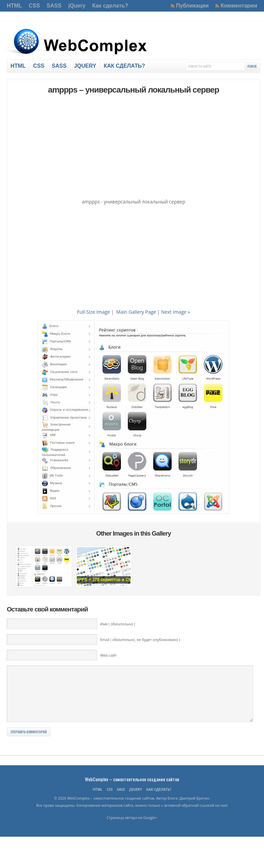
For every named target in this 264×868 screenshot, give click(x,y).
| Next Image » (174, 312)
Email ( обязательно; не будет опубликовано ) (140, 640)
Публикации (192, 6)
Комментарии (239, 6)
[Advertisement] (133, 148)
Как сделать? (110, 6)
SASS (54, 6)
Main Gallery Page (136, 312)
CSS (34, 6)
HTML (14, 6)
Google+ (150, 828)
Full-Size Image (94, 312)
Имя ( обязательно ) (118, 624)
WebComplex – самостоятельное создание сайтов (132, 789)
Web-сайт (109, 655)
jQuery (77, 6)
